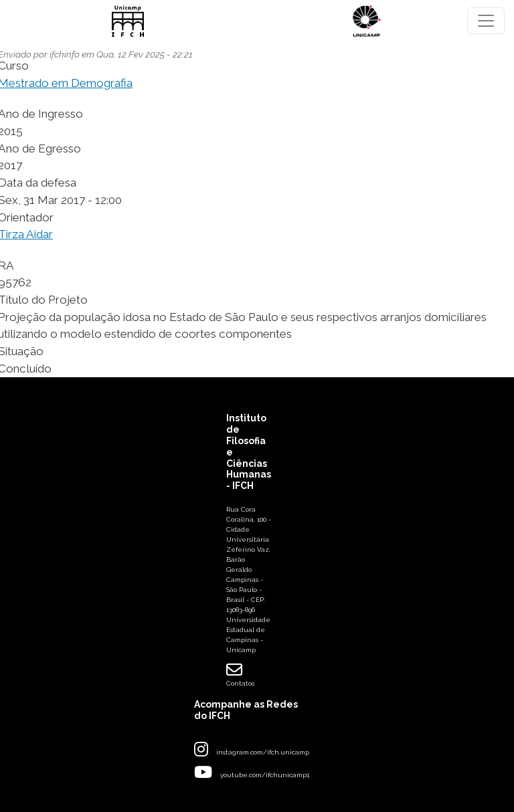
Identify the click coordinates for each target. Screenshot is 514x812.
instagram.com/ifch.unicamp (263, 752)
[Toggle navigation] (486, 21)
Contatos (240, 674)
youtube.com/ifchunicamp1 (265, 775)
